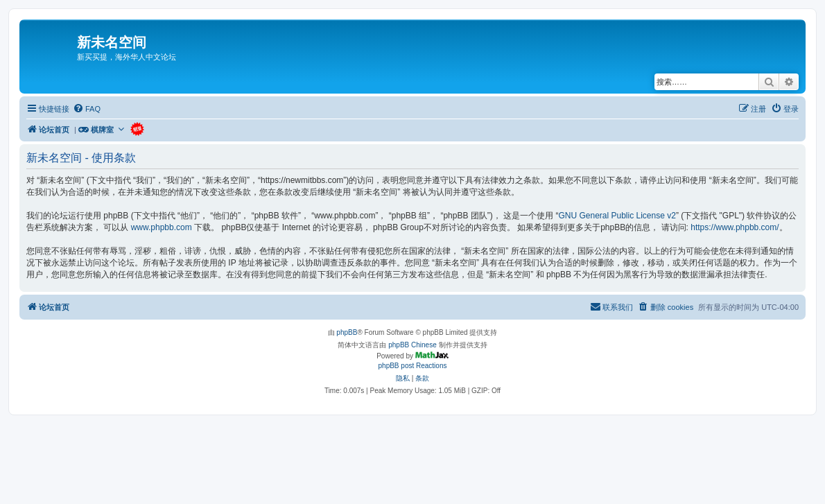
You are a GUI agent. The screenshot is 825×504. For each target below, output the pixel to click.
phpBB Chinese (412, 345)
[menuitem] (87, 109)
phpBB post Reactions (413, 366)
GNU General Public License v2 (617, 216)
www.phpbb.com (162, 227)
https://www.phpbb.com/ (735, 227)
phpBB (347, 332)
